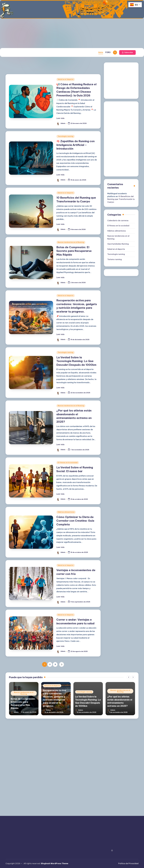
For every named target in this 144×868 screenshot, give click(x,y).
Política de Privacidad (128, 863)
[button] (127, 52)
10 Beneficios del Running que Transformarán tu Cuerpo (121, 199)
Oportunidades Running (118, 244)
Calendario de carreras (118, 221)
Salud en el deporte (66, 79)
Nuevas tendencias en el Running (71, 242)
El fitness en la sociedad (68, 463)
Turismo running (115, 259)
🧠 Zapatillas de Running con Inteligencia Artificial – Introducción (75, 145)
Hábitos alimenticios (66, 512)
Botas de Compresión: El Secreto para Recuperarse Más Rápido (74, 251)
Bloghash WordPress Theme (55, 863)
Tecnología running (66, 136)
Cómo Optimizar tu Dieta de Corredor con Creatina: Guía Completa (75, 521)
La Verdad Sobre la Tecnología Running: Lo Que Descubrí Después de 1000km (76, 361)
